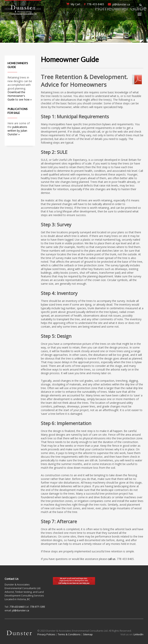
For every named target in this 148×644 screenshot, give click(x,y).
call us (112, 559)
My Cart (75, 4)
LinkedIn (138, 634)
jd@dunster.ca (121, 4)
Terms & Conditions (69, 634)
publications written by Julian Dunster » (17, 131)
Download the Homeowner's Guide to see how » (20, 96)
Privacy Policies (46, 634)
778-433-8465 (95, 4)
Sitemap (88, 634)
